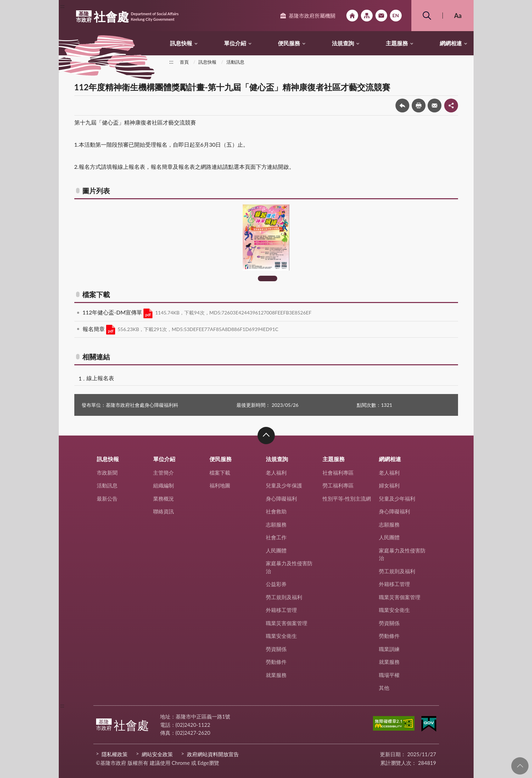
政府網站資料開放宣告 (213, 754)
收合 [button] (266, 436)
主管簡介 (164, 473)
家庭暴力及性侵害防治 (289, 567)
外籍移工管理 (281, 610)
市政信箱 (381, 16)
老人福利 (276, 473)
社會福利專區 (338, 473)
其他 (384, 688)
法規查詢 (343, 43)
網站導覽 (367, 16)
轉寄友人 (435, 106)
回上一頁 (402, 106)
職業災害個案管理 (287, 623)
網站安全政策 (157, 754)
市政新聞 (107, 473)
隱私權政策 (115, 754)
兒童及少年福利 (397, 498)
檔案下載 (220, 473)
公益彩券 (276, 584)
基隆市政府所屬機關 (312, 16)
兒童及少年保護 (284, 485)
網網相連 (451, 43)
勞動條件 (276, 662)
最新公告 (107, 498)
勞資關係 (276, 649)
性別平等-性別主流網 (347, 498)
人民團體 (276, 550)
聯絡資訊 (164, 511)
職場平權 (389, 675)
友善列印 (419, 106)
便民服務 (289, 43)
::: (63, 6)
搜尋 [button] (427, 16)
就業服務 (276, 675)
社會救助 (276, 511)
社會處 (127, 17)
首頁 (184, 62)
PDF (148, 313)
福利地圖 (220, 485)
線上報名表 (100, 378)
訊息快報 (181, 43)
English (396, 16)
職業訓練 (389, 649)
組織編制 (164, 485)
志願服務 (276, 524)
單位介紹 (235, 43)
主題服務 (397, 43)
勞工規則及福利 (284, 597)
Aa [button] (458, 16)
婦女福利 (389, 485)
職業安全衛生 (281, 636)
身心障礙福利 (281, 498)
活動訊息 (235, 62)
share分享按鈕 (451, 106)
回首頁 (352, 16)
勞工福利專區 (338, 485)
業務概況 (164, 498)
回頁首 (520, 766)
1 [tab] (268, 278)
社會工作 (276, 537)
